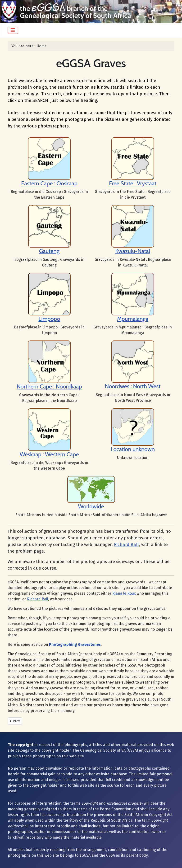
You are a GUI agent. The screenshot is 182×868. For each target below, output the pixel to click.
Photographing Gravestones (75, 644)
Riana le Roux (124, 593)
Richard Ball (126, 545)
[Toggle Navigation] (13, 30)
